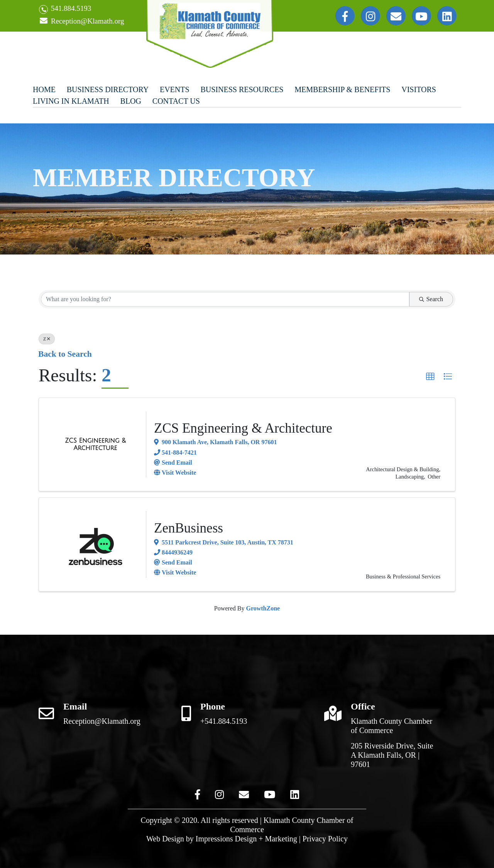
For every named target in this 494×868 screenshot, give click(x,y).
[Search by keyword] (225, 299)
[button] (430, 377)
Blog (131, 101)
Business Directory (108, 89)
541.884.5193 (65, 9)
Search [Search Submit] (431, 299)
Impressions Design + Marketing (246, 839)
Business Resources (242, 89)
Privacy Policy (325, 839)
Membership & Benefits (342, 89)
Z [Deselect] (47, 339)
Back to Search (65, 354)
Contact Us (176, 101)
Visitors (419, 89)
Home (44, 89)
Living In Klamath (71, 101)
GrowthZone (263, 608)
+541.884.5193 (224, 721)
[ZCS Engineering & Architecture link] (95, 444)
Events (175, 89)
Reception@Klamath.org (81, 21)
